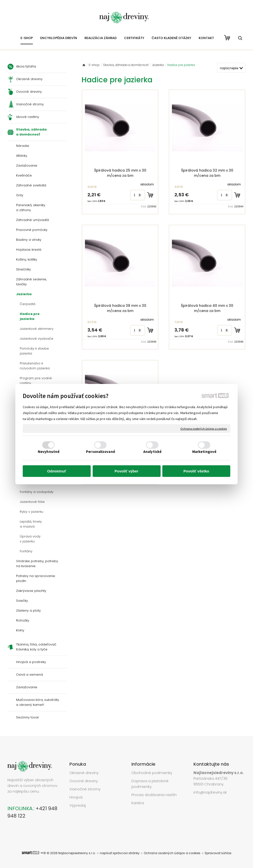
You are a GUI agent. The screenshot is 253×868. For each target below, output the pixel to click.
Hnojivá (76, 797)
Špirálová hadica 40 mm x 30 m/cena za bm (208, 308)
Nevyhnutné (49, 452)
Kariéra (138, 803)
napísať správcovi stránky (120, 853)
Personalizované (101, 452)
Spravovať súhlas (218, 853)
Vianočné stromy (85, 789)
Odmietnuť (57, 471)
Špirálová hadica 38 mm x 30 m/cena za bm (121, 308)
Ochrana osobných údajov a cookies (204, 428)
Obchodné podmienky (152, 773)
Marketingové (204, 452)
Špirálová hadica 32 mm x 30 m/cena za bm (208, 173)
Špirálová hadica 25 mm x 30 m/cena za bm (121, 173)
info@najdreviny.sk (210, 792)
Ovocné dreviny (84, 781)
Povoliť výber (126, 471)
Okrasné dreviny (84, 773)
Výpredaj (78, 805)
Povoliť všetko (196, 471)
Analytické (152, 452)
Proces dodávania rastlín (155, 795)
